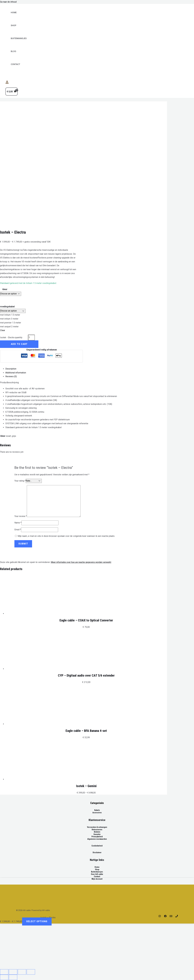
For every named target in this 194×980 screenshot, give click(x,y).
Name (18, 523)
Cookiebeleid (97, 846)
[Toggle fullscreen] (22, 972)
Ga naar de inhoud (8, 2)
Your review (21, 516)
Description (11, 369)
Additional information (16, 373)
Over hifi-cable (97, 874)
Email (18, 530)
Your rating (20, 481)
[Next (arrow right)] (13, 977)
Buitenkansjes (97, 872)
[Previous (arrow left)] (4, 977)
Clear (3, 330)
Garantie (97, 834)
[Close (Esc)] (4, 972)
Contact (15, 64)
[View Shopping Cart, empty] (12, 92)
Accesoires (97, 813)
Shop (14, 25)
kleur (5, 289)
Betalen (97, 832)
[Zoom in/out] (31, 972)
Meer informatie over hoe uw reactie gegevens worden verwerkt (81, 562)
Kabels (97, 810)
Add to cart (19, 344)
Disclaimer (97, 852)
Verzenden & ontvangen (97, 827)
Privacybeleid (97, 837)
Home (14, 13)
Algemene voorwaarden (97, 839)
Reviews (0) (11, 376)
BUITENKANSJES (19, 38)
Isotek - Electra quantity (11, 337)
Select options (37, 921)
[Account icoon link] (7, 83)
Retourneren (97, 830)
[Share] (13, 972)
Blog (13, 51)
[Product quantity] (31, 338)
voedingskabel (7, 307)
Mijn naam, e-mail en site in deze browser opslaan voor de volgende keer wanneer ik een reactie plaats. (66, 536)
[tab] (86, 369)
